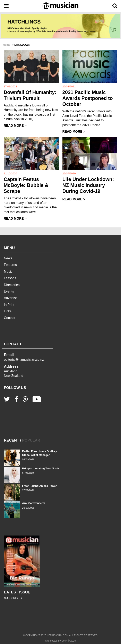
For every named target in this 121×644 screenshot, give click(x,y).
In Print (9, 305)
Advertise (11, 298)
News (8, 258)
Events (9, 291)
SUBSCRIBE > (13, 598)
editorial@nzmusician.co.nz (24, 360)
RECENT (11, 440)
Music (8, 272)
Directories (12, 285)
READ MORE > (15, 126)
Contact (10, 318)
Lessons (10, 278)
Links (8, 311)
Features (10, 265)
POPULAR (31, 440)
